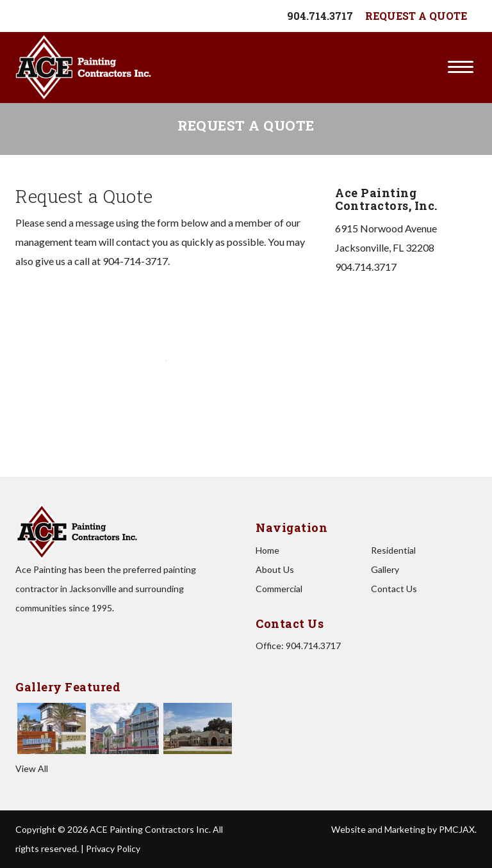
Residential (393, 550)
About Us (275, 569)
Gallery (385, 569)
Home (267, 550)
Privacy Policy (113, 848)
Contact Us (394, 589)
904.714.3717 (320, 16)
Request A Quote (416, 16)
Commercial (279, 589)
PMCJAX (457, 829)
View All (32, 768)
